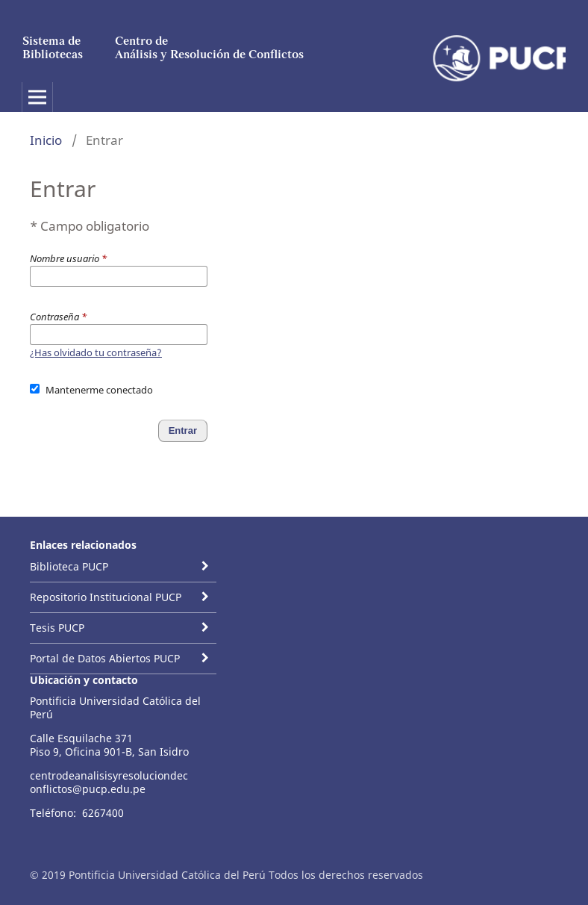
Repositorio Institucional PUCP (106, 597)
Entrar (183, 430)
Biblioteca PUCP (69, 566)
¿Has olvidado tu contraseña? (96, 352)
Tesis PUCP (57, 628)
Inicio (46, 140)
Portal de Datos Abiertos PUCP (105, 658)
